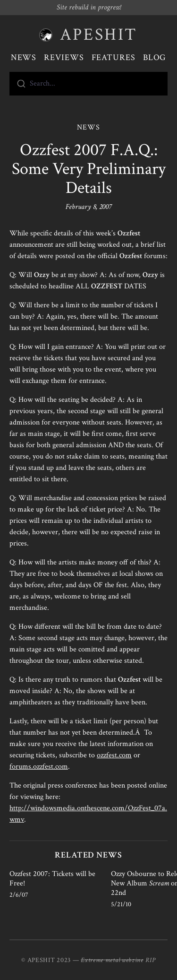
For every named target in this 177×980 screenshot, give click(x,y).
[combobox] (88, 84)
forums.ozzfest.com (39, 767)
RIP (151, 960)
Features (114, 57)
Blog (155, 57)
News (24, 57)
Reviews (64, 57)
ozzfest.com (114, 755)
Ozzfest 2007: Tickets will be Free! (52, 879)
